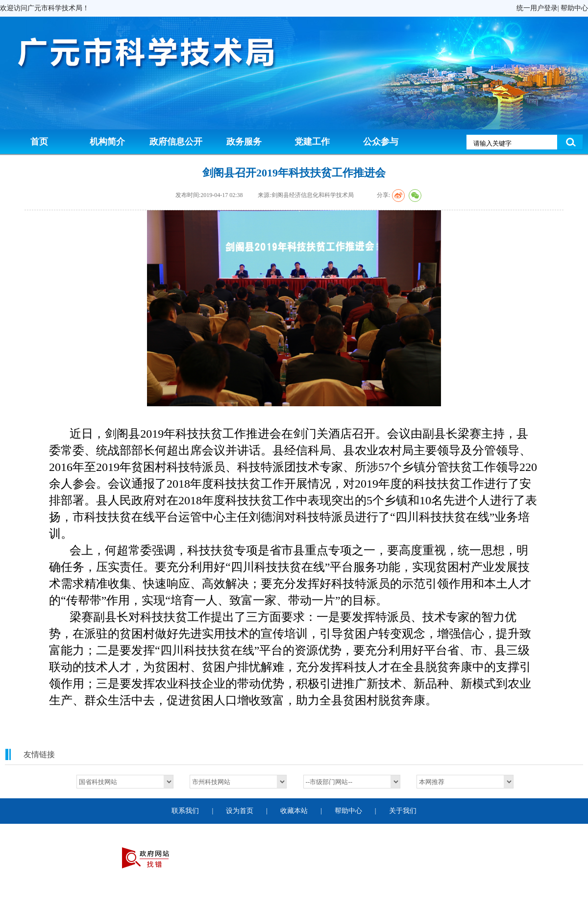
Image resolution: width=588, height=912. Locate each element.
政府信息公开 (176, 142)
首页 (39, 142)
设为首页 (240, 811)
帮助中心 (574, 8)
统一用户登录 (537, 8)
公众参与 (381, 142)
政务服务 (244, 142)
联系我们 (185, 811)
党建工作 (312, 142)
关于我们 (403, 811)
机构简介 (107, 142)
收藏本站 (294, 811)
